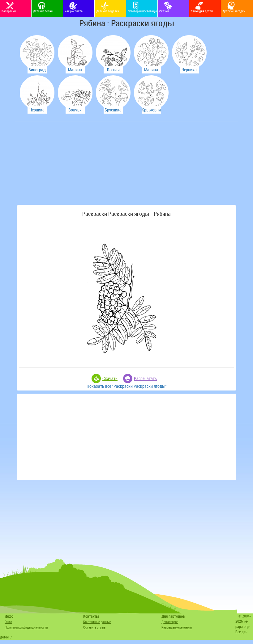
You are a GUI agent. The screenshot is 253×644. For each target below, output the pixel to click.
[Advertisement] (63, 167)
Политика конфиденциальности (26, 627)
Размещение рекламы (177, 627)
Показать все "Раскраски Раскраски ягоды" (127, 386)
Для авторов (170, 622)
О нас (8, 622)
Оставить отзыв (94, 627)
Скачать (110, 378)
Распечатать (145, 378)
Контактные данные (97, 622)
